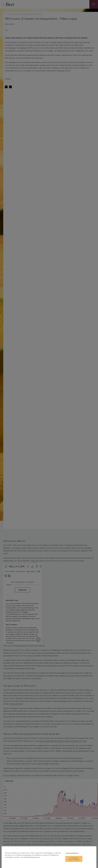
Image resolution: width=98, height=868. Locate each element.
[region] (49, 857)
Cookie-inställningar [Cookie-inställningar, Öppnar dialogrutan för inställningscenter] (72, 853)
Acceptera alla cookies (74, 859)
